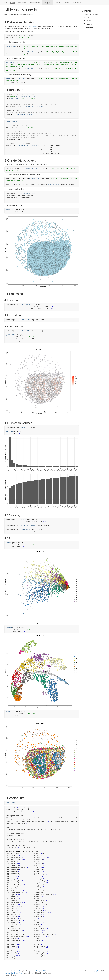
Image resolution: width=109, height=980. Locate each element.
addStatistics (25, 331)
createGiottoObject (27, 193)
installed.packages (28, 97)
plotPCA (9, 543)
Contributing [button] (78, 3)
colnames (55, 185)
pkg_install (16, 99)
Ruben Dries (18, 971)
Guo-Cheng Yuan (16, 973)
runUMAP (23, 520)
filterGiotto (25, 305)
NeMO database (32, 26)
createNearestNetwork (28, 526)
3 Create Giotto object (90, 21)
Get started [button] (23, 3)
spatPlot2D (10, 210)
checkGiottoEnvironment (34, 107)
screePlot (9, 431)
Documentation (35, 3)
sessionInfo (10, 803)
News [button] (68, 3)
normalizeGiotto (26, 320)
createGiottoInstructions (29, 145)
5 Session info (88, 27)
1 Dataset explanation (90, 15)
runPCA (22, 427)
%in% (18, 97)
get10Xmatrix (28, 168)
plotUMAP (9, 627)
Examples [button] (48, 3)
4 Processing (87, 24)
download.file (11, 46)
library (9, 122)
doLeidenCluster (26, 530)
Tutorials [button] (58, 3)
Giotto (7, 3)
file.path (30, 52)
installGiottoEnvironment (24, 114)
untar (8, 79)
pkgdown (97, 971)
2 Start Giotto (87, 18)
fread (31, 179)
